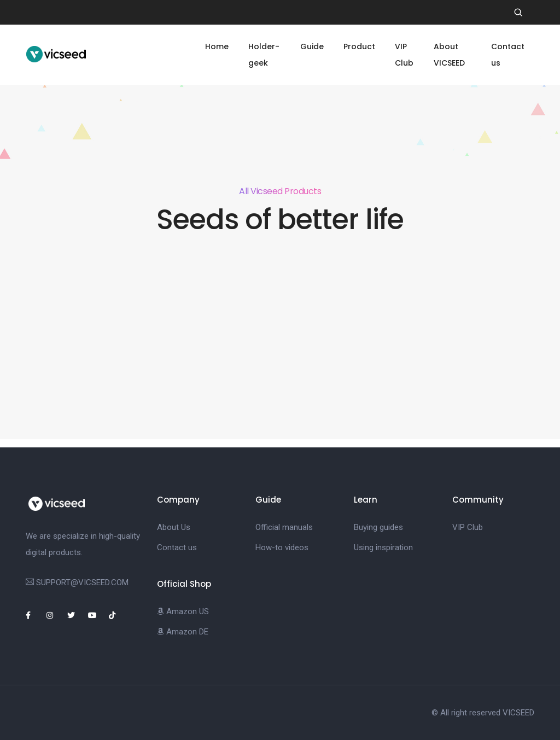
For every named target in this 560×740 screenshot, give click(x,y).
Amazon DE (183, 632)
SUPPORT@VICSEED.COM (82, 582)
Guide (312, 46)
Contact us (508, 55)
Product (359, 46)
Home (217, 46)
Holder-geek (264, 55)
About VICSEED (449, 55)
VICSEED (518, 713)
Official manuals (284, 527)
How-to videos (282, 547)
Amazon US (183, 611)
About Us (174, 527)
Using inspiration (383, 547)
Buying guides (378, 527)
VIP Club (404, 55)
